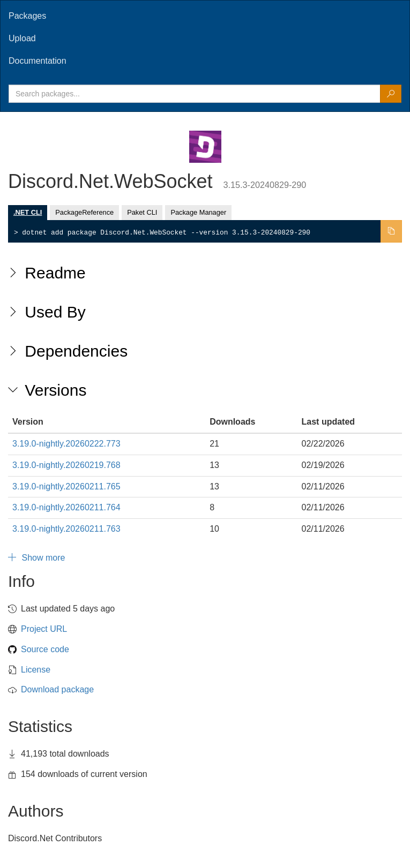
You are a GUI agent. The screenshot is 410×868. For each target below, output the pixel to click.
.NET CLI (28, 212)
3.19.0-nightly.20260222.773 (66, 444)
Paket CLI (142, 212)
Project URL (44, 629)
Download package (57, 689)
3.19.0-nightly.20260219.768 (66, 465)
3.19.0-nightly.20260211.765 (66, 486)
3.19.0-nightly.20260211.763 (66, 529)
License (36, 670)
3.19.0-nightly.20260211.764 (66, 507)
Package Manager (198, 212)
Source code (45, 649)
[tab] (205, 16)
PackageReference (84, 212)
